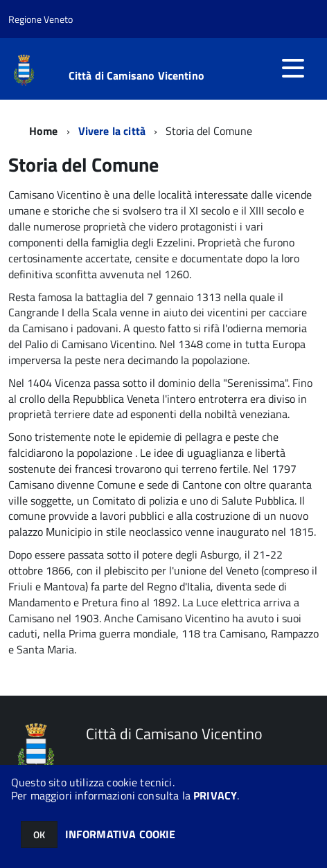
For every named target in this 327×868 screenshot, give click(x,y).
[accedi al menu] (293, 68)
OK (39, 834)
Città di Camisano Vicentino (136, 75)
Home (44, 131)
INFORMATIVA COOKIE (121, 834)
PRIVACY (215, 795)
